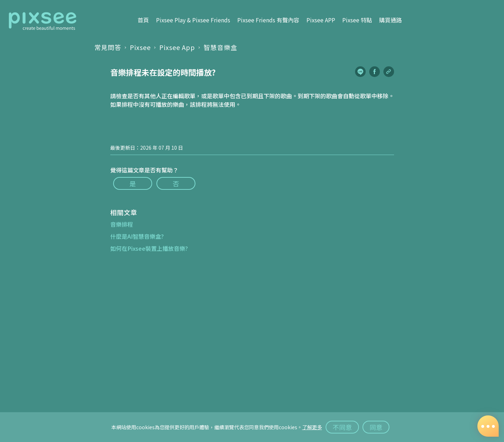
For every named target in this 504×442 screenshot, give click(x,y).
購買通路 (391, 20)
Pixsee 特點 (357, 20)
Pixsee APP (321, 20)
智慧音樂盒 (220, 47)
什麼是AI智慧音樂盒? (137, 236)
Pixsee (140, 47)
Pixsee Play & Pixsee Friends (193, 20)
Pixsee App (177, 47)
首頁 (143, 20)
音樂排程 (122, 224)
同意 (376, 427)
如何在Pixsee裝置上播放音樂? (149, 248)
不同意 (342, 427)
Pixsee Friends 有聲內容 (268, 20)
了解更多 (312, 427)
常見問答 (108, 47)
